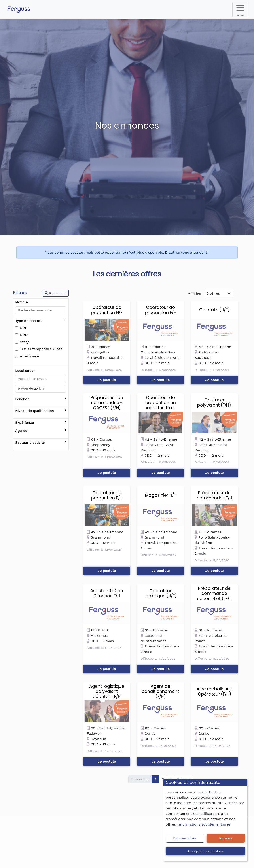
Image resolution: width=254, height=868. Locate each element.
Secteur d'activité (41, 443)
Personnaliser (185, 838)
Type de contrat (41, 321)
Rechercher (56, 293)
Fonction (41, 399)
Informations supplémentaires (204, 824)
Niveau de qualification (41, 411)
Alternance (30, 356)
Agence (41, 431)
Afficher (195, 293)
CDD (24, 335)
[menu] (240, 10)
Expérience (41, 423)
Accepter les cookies (205, 851)
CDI (23, 328)
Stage (25, 342)
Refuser (226, 838)
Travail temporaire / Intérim (43, 349)
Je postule (107, 380)
